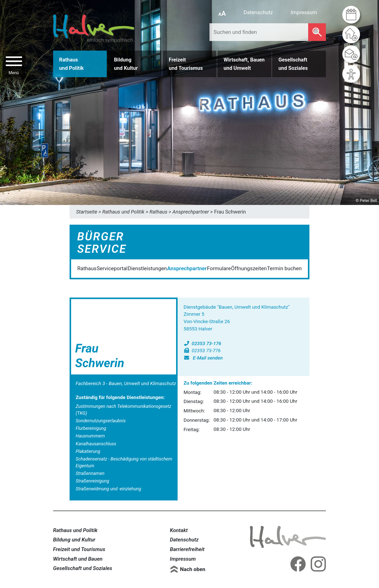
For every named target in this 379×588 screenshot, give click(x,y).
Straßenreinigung (92, 481)
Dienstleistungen (147, 268)
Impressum (304, 12)
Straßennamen (90, 473)
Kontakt (179, 530)
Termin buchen (284, 268)
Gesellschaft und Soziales (83, 568)
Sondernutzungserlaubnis (101, 421)
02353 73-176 (203, 343)
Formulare (219, 268)
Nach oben (193, 569)
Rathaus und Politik (75, 530)
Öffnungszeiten (249, 268)
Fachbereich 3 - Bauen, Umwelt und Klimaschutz (126, 383)
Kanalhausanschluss (96, 444)
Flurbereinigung (91, 428)
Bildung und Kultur (74, 540)
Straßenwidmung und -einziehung (108, 489)
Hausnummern (90, 436)
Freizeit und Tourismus (79, 549)
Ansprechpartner (187, 268)
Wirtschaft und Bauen (78, 559)
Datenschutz (258, 12)
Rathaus (87, 268)
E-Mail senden (203, 358)
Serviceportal (112, 268)
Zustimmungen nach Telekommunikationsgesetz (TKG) (123, 410)
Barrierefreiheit (187, 549)
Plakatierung (88, 451)
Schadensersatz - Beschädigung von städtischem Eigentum (124, 462)
